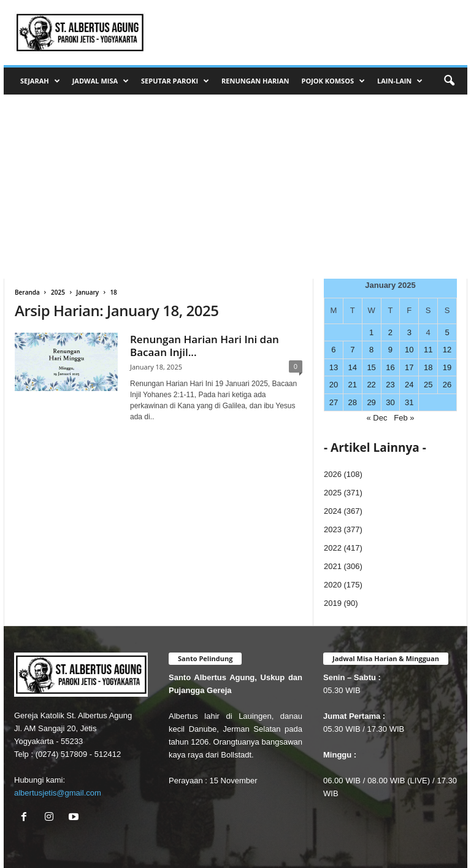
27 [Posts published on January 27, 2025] (334, 402)
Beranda (27, 292)
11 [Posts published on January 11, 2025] (428, 350)
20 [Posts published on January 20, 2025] (334, 385)
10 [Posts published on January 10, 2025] (409, 350)
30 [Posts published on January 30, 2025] (390, 402)
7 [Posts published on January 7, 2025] (352, 350)
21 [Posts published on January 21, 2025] (353, 385)
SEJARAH (40, 81)
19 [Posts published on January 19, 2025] (447, 367)
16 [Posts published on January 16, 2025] (390, 367)
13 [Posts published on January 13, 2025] (334, 367)
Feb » (404, 418)
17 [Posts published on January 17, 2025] (409, 367)
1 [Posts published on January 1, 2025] (371, 332)
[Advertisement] (235, 187)
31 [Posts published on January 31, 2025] (409, 402)
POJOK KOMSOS (333, 81)
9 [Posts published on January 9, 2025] (390, 350)
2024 (333, 511)
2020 (333, 585)
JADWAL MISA (101, 81)
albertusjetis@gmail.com (58, 793)
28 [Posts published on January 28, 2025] (353, 402)
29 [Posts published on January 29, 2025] (371, 402)
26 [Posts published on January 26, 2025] (447, 385)
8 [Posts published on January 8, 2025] (371, 350)
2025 (58, 292)
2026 (333, 474)
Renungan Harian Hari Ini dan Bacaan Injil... (205, 346)
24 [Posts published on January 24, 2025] (409, 385)
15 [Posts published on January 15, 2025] (371, 367)
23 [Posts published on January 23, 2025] (390, 385)
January (87, 292)
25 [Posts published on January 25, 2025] (428, 385)
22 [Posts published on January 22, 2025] (371, 385)
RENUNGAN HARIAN (255, 81)
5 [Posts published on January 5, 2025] (447, 332)
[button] (449, 81)
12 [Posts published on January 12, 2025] (447, 350)
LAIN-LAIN (400, 81)
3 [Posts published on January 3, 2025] (409, 332)
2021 (333, 566)
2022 (333, 548)
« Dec (377, 418)
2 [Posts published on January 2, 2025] (390, 332)
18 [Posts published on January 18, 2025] (428, 367)
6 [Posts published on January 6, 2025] (333, 350)
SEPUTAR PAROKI (175, 81)
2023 (333, 529)
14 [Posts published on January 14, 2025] (353, 367)
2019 (333, 603)
